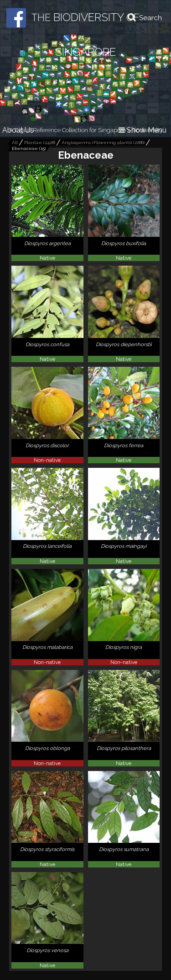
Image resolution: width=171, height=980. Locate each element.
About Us (18, 130)
